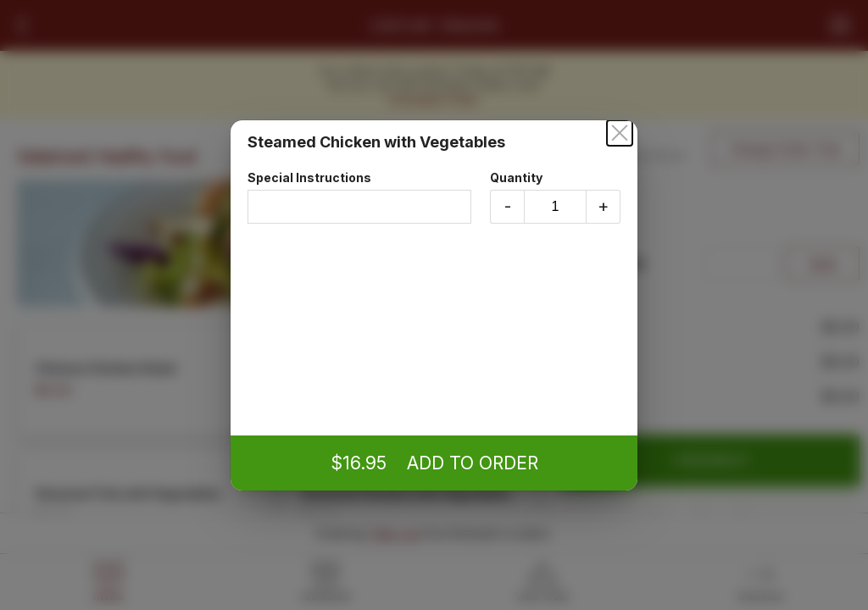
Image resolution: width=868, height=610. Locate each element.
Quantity (555, 197)
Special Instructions (359, 197)
